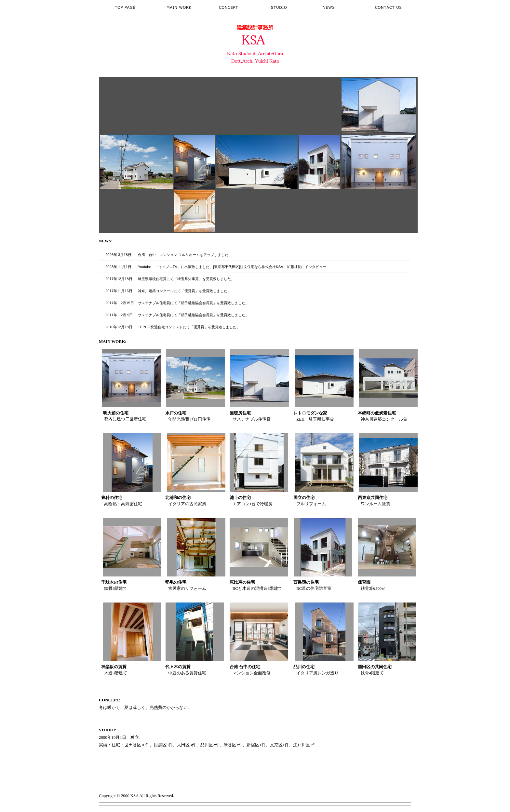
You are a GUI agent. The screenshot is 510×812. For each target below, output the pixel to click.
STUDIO (107, 730)
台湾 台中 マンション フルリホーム (169, 255)
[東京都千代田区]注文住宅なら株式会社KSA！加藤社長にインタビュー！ (271, 267)
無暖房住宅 (240, 413)
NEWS (105, 241)
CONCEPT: (110, 700)
